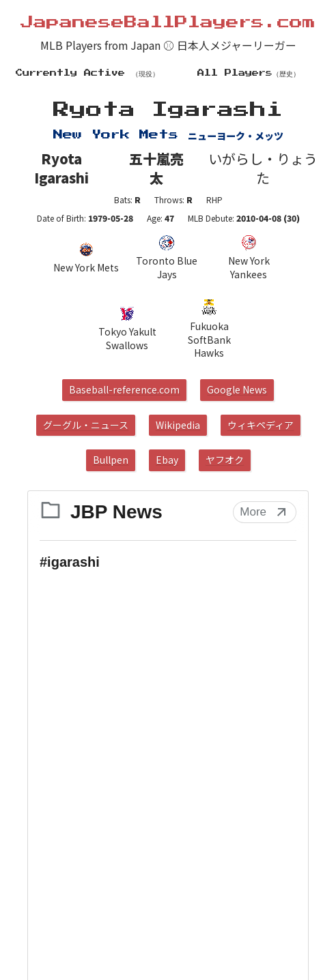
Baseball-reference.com (124, 389)
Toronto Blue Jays (167, 258)
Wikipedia (178, 425)
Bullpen (111, 460)
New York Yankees (249, 258)
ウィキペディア (261, 425)
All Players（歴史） (249, 73)
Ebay (167, 460)
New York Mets (86, 258)
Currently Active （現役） (87, 73)
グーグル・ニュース (86, 425)
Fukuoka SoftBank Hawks (209, 329)
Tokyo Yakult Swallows (127, 329)
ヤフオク (225, 460)
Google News (237, 389)
